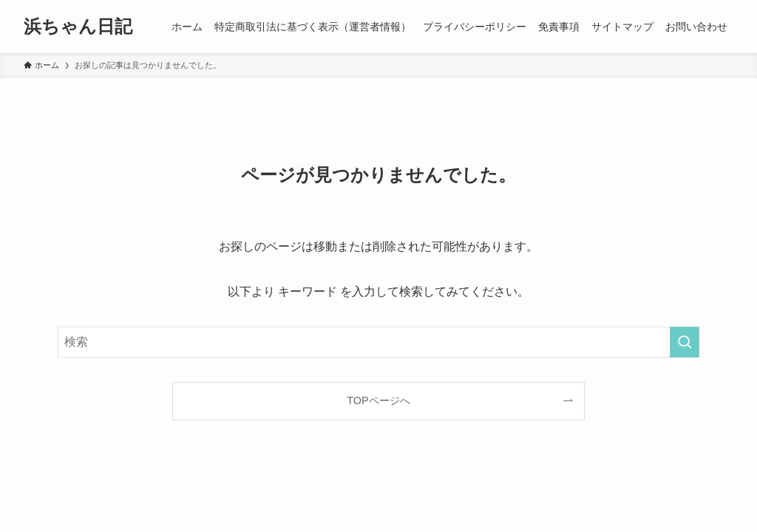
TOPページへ (378, 400)
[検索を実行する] (685, 342)
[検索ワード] (378, 342)
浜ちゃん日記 (78, 27)
